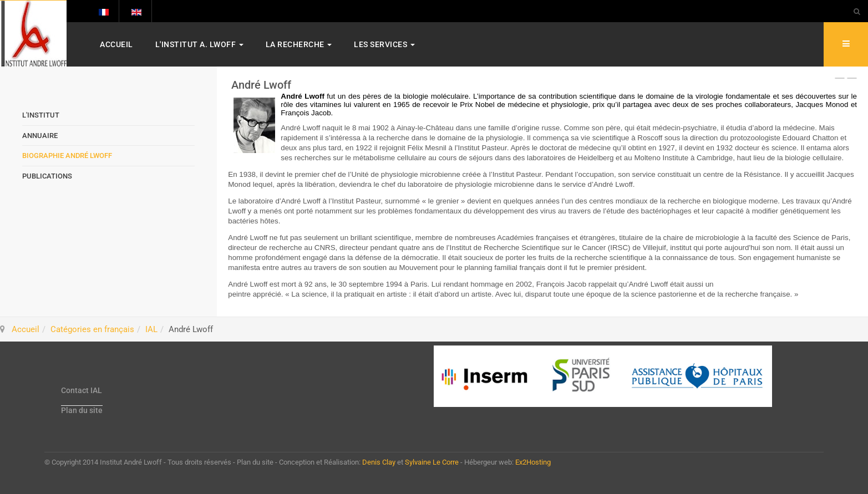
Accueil (116, 44)
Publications (47, 176)
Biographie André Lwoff (67, 156)
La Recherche (299, 44)
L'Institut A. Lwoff (199, 44)
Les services (384, 44)
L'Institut (41, 115)
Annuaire (40, 136)
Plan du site (82, 410)
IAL (151, 329)
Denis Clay (379, 462)
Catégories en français (92, 329)
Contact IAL (82, 390)
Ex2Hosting (533, 462)
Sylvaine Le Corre (432, 462)
